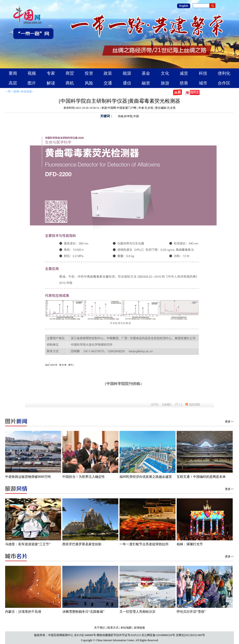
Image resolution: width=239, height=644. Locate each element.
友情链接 (139, 628)
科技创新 (26, 91)
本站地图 (126, 628)
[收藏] (167, 405)
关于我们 (100, 628)
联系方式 (113, 628)
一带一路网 (12, 91)
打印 (155, 405)
